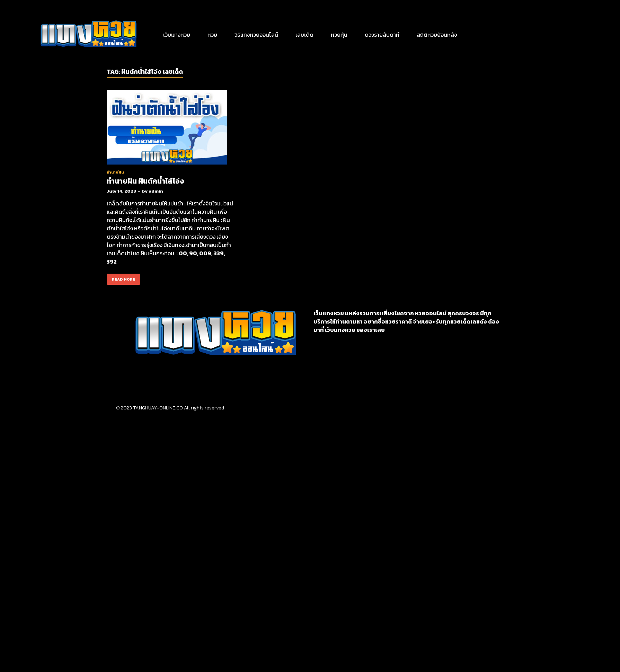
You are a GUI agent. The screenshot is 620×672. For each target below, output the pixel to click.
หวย (212, 35)
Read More (121, 278)
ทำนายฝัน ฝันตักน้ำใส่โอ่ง (145, 181)
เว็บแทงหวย (177, 35)
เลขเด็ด (304, 35)
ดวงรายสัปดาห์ (382, 35)
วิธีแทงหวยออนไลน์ (256, 35)
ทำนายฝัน (115, 172)
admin (156, 191)
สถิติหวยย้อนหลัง (437, 35)
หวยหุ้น (339, 35)
